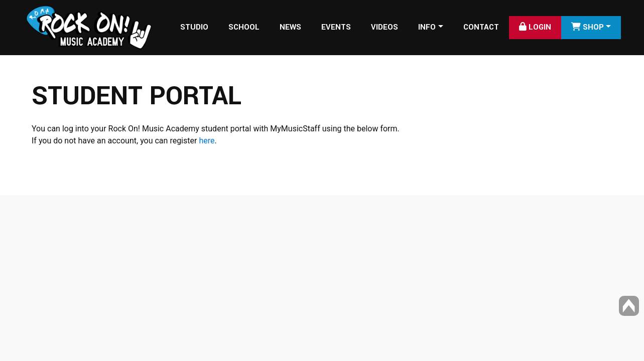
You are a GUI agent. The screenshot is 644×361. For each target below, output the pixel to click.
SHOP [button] (588, 27)
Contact (481, 27)
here (207, 141)
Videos (384, 27)
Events (336, 27)
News (290, 27)
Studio (194, 27)
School (244, 27)
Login (535, 27)
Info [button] (427, 27)
